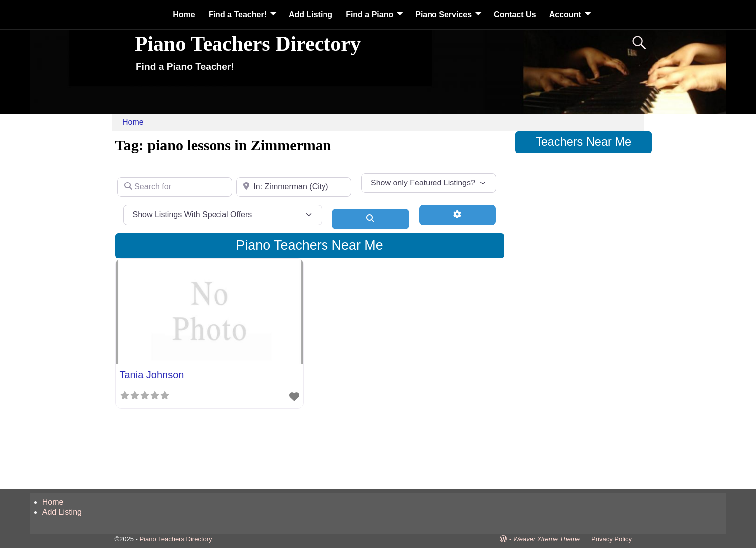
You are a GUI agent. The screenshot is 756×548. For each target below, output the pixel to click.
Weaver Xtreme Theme (546, 539)
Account (565, 15)
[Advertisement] (584, 315)
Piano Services (443, 15)
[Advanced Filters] (458, 215)
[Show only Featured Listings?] (429, 183)
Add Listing (311, 15)
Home (184, 15)
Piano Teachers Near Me (309, 245)
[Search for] (175, 187)
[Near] (294, 187)
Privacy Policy (611, 539)
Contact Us (515, 15)
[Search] (371, 219)
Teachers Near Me (583, 142)
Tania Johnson (152, 375)
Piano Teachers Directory (248, 44)
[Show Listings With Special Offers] (223, 215)
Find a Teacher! (238, 15)
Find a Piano (370, 15)
